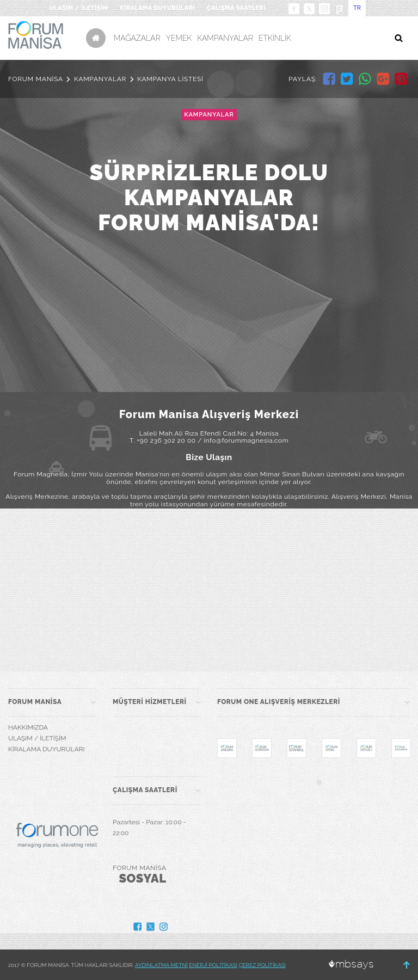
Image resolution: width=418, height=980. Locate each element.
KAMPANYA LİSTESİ (170, 79)
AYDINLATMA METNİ (161, 965)
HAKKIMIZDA (28, 727)
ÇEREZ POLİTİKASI (262, 965)
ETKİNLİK (275, 38)
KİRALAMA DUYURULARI (157, 8)
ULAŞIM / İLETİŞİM (79, 8)
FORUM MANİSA (36, 79)
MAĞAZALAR (137, 38)
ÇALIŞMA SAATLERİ (236, 8)
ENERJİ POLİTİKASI (213, 965)
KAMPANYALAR (225, 38)
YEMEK (179, 38)
